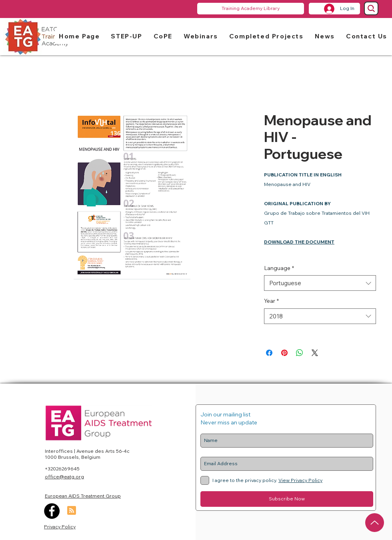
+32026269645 (62, 469)
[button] (126, 36)
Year (271, 301)
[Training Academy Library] (251, 9)
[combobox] (320, 283)
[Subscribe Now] (287, 499)
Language (279, 268)
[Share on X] (315, 353)
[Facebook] (52, 511)
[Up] (375, 523)
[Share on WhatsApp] (300, 353)
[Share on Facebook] (269, 353)
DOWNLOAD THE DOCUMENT (299, 242)
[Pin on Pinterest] (284, 353)
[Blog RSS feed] (72, 511)
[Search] (371, 8)
